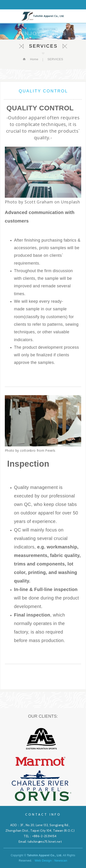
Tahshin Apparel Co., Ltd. (43, 16)
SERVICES (55, 59)
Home (34, 59)
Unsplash (70, 202)
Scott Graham (39, 202)
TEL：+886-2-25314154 (40, 836)
